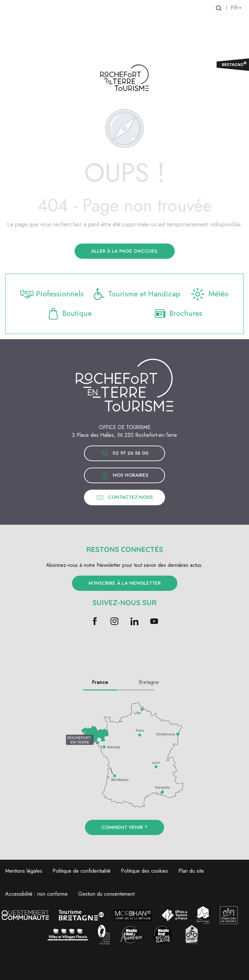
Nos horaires (125, 475)
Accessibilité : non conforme (36, 894)
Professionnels (52, 294)
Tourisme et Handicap (137, 294)
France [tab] (100, 682)
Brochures (178, 314)
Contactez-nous (124, 497)
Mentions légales (24, 871)
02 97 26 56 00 (125, 453)
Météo (209, 294)
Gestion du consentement (106, 894)
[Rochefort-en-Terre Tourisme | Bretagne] (124, 79)
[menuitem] (39, 19)
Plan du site (191, 871)
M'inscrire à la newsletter (125, 583)
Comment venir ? (124, 827)
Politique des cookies (144, 871)
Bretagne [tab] (149, 682)
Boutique (70, 314)
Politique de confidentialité (82, 871)
